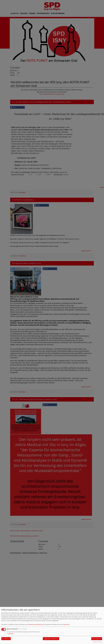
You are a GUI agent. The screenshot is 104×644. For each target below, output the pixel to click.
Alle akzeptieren (97, 639)
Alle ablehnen (6, 639)
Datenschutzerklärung (36, 624)
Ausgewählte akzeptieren (51, 639)
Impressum (66, 624)
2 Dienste (10, 634)
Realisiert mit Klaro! (97, 642)
